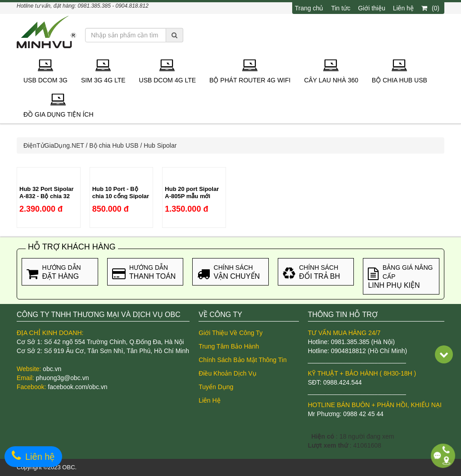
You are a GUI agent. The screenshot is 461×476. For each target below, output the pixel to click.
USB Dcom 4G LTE (168, 72)
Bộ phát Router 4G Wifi (250, 72)
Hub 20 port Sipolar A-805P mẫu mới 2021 (192, 196)
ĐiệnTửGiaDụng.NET (54, 145)
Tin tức (341, 8)
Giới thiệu (372, 8)
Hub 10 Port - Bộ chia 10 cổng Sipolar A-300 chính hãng (121, 196)
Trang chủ (309, 8)
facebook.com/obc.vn (77, 387)
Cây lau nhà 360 (331, 72)
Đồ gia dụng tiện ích (59, 106)
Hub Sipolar (160, 145)
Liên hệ (403, 8)
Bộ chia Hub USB (400, 72)
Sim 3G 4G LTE (103, 72)
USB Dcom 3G (45, 72)
